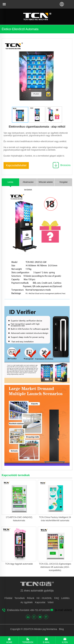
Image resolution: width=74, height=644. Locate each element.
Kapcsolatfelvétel (16, 165)
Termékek (20, 598)
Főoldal (8, 598)
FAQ (57, 598)
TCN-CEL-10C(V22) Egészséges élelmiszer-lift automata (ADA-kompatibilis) (55, 567)
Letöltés (65, 598)
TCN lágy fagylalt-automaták (19, 564)
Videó (51, 602)
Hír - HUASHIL (44, 598)
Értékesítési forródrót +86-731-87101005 (29, 610)
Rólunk (31, 598)
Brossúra (65, 165)
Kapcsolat (40, 602)
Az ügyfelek (26, 602)
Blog (61, 629)
